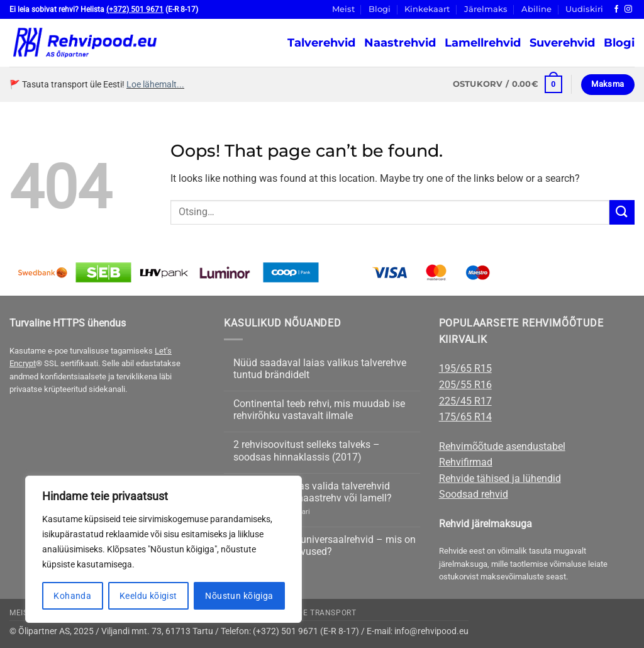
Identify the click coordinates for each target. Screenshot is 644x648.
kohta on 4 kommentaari (272, 512)
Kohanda (72, 596)
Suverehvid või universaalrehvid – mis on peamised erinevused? (325, 545)
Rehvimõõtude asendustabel (502, 446)
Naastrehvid (400, 42)
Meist (343, 9)
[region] (164, 549)
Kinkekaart (427, 9)
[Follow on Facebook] (616, 9)
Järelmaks (486, 9)
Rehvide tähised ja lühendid (500, 478)
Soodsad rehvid (474, 494)
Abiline (536, 9)
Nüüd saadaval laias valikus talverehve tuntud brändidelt (320, 369)
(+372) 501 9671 (135, 9)
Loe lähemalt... (155, 84)
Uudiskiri (584, 9)
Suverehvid (562, 42)
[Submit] (622, 212)
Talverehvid (321, 42)
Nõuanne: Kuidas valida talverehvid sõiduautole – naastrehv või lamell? (313, 492)
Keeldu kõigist (148, 596)
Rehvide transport (315, 613)
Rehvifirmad (466, 462)
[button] (508, 84)
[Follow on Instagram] (628, 9)
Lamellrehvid (483, 42)
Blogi (380, 9)
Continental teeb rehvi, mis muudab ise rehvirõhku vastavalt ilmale (319, 410)
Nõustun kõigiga (239, 596)
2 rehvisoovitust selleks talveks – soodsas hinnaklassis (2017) (307, 450)
